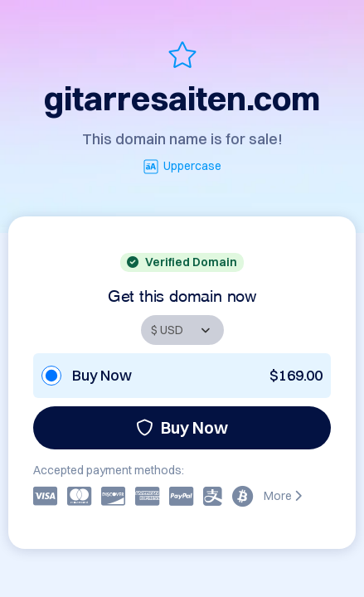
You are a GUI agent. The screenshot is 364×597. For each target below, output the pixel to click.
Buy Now (182, 427)
